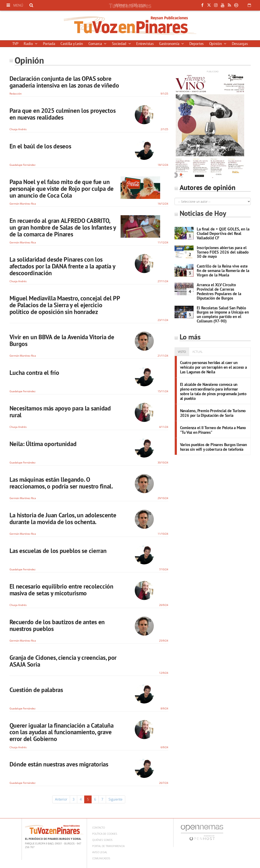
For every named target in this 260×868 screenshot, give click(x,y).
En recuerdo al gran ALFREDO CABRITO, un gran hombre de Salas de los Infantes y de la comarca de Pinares (63, 227)
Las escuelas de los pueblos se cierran (58, 551)
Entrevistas (145, 44)
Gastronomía (170, 44)
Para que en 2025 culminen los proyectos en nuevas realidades (63, 114)
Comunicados (101, 858)
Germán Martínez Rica (23, 204)
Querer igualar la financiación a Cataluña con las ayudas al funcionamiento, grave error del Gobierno (62, 732)
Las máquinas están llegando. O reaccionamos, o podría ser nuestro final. (61, 483)
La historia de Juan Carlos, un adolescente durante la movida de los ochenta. (63, 518)
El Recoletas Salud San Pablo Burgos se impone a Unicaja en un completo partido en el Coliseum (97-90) (223, 315)
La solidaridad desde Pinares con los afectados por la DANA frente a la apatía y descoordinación (62, 266)
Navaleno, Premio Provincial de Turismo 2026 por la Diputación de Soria (213, 413)
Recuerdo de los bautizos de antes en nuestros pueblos (57, 625)
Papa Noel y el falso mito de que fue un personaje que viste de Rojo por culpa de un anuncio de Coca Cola (62, 188)
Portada (49, 44)
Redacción (16, 94)
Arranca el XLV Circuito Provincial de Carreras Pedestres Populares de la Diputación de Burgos (219, 291)
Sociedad (120, 44)
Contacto (99, 828)
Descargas (240, 44)
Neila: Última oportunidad (43, 444)
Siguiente (116, 799)
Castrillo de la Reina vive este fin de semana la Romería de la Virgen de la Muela (223, 271)
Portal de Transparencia (108, 846)
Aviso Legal (100, 852)
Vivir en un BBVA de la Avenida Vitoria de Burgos (62, 340)
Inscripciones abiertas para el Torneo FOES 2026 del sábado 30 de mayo (223, 252)
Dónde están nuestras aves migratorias (59, 764)
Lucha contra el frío (34, 373)
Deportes (197, 44)
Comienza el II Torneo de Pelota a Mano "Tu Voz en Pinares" (213, 430)
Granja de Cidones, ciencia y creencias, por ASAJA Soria (63, 661)
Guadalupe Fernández (23, 165)
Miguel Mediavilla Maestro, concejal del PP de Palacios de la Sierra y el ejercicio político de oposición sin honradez (65, 305)
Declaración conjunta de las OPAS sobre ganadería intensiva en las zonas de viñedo (64, 82)
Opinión (216, 44)
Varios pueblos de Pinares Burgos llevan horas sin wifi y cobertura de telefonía (214, 447)
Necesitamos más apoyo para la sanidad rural (60, 412)
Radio (29, 44)
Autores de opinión (208, 187)
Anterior (61, 799)
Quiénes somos (102, 840)
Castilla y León (72, 44)
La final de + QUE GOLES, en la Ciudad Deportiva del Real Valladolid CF (223, 233)
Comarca (96, 44)
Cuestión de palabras (36, 690)
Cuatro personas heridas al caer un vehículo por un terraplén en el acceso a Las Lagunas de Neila (213, 367)
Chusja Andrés (18, 129)
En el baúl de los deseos (40, 146)
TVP (15, 44)
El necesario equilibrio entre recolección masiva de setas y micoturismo (61, 590)
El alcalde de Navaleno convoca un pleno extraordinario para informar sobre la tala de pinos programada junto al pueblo (213, 391)
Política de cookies (105, 834)
